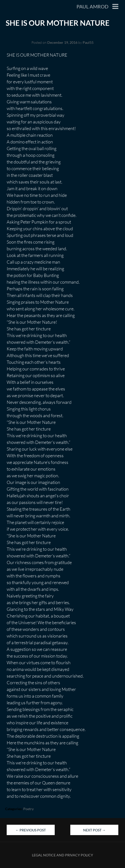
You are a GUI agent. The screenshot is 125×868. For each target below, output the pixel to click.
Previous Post (31, 830)
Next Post (94, 830)
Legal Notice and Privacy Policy (62, 855)
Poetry (28, 809)
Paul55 (88, 42)
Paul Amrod (92, 6)
